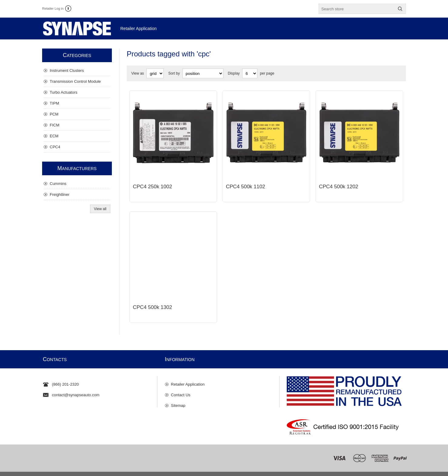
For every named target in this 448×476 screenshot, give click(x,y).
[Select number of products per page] (250, 73)
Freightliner (60, 194)
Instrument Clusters (67, 70)
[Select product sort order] (203, 73)
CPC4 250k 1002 (152, 182)
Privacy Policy (126, 469)
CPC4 (55, 147)
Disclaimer (150, 469)
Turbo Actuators (64, 92)
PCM (54, 114)
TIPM (54, 103)
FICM (55, 125)
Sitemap (178, 393)
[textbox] (357, 9)
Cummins (58, 184)
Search (400, 9)
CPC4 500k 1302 (152, 298)
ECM (54, 136)
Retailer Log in (53, 8)
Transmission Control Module (75, 81)
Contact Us (181, 383)
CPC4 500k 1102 (245, 182)
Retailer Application (188, 372)
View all (100, 209)
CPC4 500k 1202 (338, 182)
